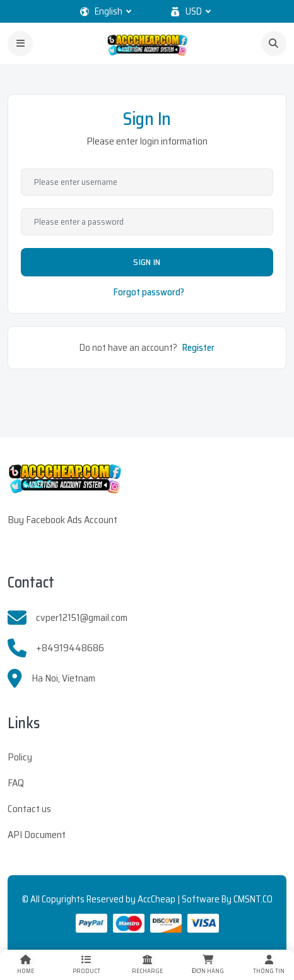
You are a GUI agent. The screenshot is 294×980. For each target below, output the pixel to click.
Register (198, 348)
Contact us (29, 809)
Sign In (147, 262)
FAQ (16, 783)
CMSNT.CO (253, 899)
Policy (20, 757)
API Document (37, 835)
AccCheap (156, 899)
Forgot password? (149, 292)
